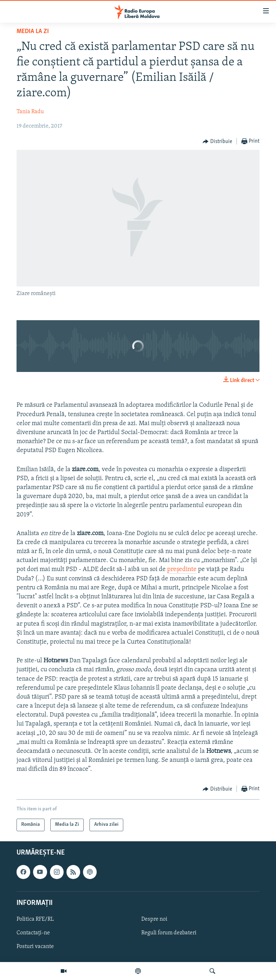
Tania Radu (30, 112)
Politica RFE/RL (35, 919)
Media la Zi (33, 31)
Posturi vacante (35, 947)
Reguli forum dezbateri (169, 933)
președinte (182, 569)
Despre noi (154, 919)
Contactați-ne (33, 933)
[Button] (217, 142)
